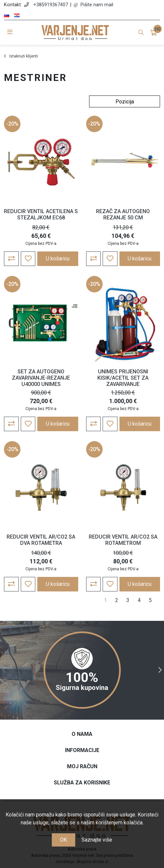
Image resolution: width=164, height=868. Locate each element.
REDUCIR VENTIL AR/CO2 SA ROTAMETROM (123, 540)
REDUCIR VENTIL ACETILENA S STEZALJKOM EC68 (41, 214)
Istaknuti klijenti (24, 56)
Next (160, 670)
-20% (12, 124)
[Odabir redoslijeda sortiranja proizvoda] (125, 101)
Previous (4, 670)
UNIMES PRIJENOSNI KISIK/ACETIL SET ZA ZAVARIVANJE (123, 378)
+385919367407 (51, 5)
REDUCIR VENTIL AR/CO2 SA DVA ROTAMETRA (41, 540)
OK (64, 840)
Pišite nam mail (97, 5)
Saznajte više (97, 840)
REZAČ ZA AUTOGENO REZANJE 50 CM (123, 214)
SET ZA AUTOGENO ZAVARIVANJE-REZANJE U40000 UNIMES (41, 378)
